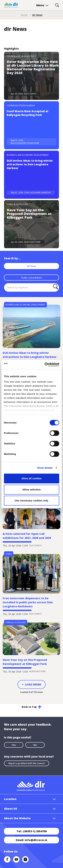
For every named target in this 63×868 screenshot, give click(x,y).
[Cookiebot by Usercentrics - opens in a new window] (45, 365)
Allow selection (32, 490)
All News (32, 266)
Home (24, 15)
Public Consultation (32, 278)
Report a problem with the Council (27, 763)
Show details (45, 468)
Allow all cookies (32, 478)
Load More (33, 684)
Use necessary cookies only (31, 500)
